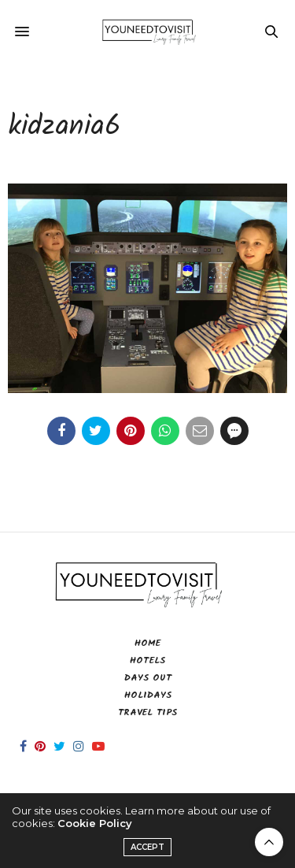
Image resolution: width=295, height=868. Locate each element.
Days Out (148, 678)
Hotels (147, 660)
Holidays (148, 695)
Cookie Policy (95, 823)
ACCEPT (147, 847)
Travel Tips (147, 712)
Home (147, 643)
